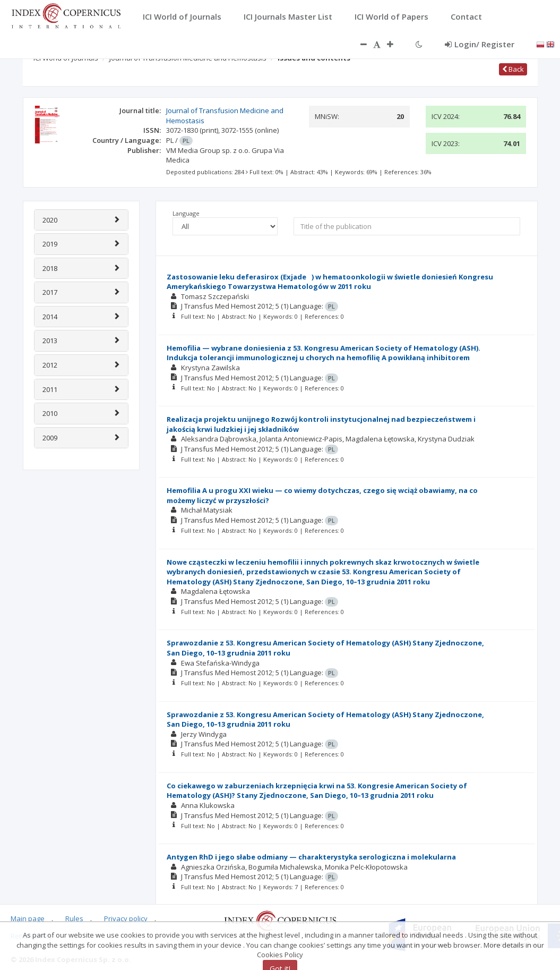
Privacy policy (126, 918)
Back (513, 69)
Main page (28, 918)
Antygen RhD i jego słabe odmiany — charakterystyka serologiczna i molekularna (311, 857)
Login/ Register (480, 44)
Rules (74, 918)
